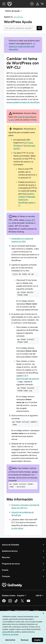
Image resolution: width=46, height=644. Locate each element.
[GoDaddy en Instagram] (10, 602)
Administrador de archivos (28, 379)
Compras (6, 576)
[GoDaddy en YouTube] (28, 602)
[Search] (39, 28)
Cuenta (5, 570)
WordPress (18, 17)
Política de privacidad (22, 611)
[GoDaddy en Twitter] (22, 602)
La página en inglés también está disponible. (22, 46)
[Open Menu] (3, 4)
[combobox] (20, 28)
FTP (25, 376)
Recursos (6, 557)
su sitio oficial (17, 528)
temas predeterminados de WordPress (23, 102)
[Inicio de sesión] (38, 4)
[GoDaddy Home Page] (12, 585)
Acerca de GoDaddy (10, 545)
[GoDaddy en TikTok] (16, 602)
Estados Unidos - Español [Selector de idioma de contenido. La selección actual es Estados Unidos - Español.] (14, 595)
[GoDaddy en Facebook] (4, 602)
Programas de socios (11, 564)
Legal (9, 611)
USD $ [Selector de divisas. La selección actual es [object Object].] (40, 595)
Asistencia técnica (10, 551)
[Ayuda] (32, 4)
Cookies (36, 611)
